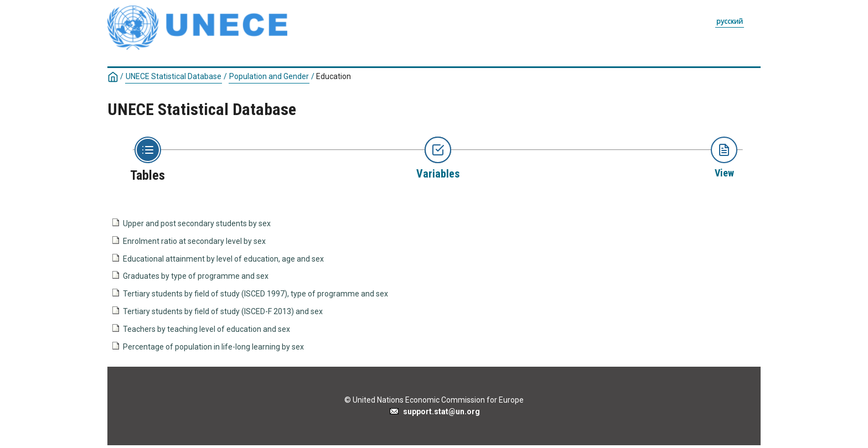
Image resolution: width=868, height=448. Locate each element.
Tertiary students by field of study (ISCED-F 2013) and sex (223, 311)
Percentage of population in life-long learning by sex (213, 347)
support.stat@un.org (434, 411)
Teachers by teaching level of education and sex (206, 329)
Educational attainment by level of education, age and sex (223, 259)
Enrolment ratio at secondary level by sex (194, 241)
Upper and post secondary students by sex (197, 223)
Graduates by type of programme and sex (196, 276)
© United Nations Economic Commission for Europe (434, 400)
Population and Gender (269, 76)
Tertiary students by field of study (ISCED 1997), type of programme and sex (255, 294)
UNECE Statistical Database (174, 76)
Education (334, 76)
